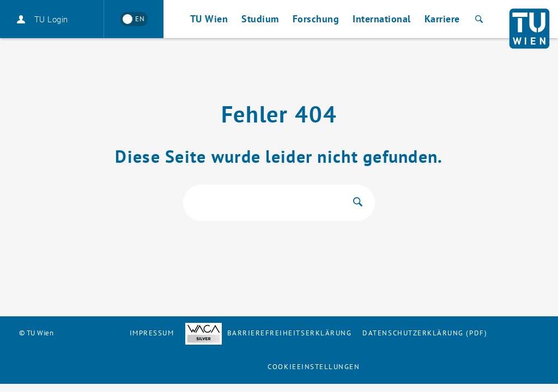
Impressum (152, 333)
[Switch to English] (134, 19)
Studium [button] (260, 19)
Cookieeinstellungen (314, 367)
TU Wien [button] (209, 19)
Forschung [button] (316, 19)
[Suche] (478, 19)
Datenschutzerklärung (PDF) (425, 333)
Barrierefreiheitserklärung (269, 333)
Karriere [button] (442, 19)
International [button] (382, 19)
